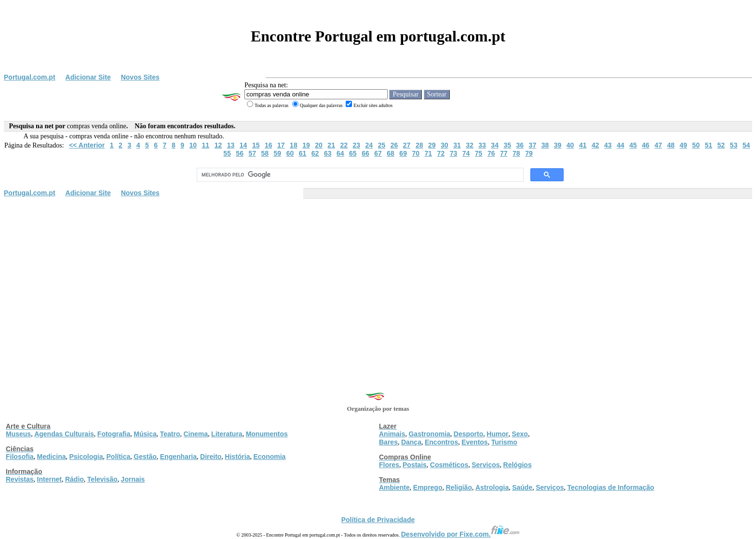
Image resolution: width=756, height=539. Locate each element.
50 (696, 145)
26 (394, 145)
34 (495, 145)
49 (684, 145)
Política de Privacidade (378, 520)
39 (558, 145)
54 (746, 145)
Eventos (474, 442)
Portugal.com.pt (30, 77)
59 (278, 153)
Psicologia (86, 457)
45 (633, 145)
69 (403, 153)
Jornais (133, 479)
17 (281, 145)
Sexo (520, 434)
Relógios (518, 465)
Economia (269, 457)
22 (344, 145)
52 (721, 145)
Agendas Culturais (64, 434)
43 (608, 145)
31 (457, 145)
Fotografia (114, 434)
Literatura (227, 434)
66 (365, 153)
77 (504, 153)
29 (432, 145)
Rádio (74, 479)
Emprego (428, 487)
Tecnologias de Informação (611, 487)
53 (734, 145)
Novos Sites (140, 77)
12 (218, 145)
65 (353, 153)
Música (145, 434)
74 (466, 153)
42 (595, 145)
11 (206, 145)
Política (119, 457)
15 (256, 145)
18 (294, 145)
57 (252, 153)
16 (269, 145)
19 (306, 145)
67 (378, 153)
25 (382, 145)
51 (709, 145)
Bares (388, 442)
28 (419, 145)
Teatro (170, 434)
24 (369, 145)
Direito (211, 457)
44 (621, 145)
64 (340, 153)
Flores (389, 465)
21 (331, 145)
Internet (49, 479)
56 (240, 153)
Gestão (145, 457)
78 (516, 153)
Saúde (522, 487)
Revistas (20, 479)
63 (328, 153)
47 (658, 145)
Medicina (52, 457)
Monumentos (267, 434)
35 (507, 145)
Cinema (196, 434)
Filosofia (20, 457)
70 (416, 153)
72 (441, 153)
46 (646, 145)
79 (529, 153)
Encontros (441, 442)
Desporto (468, 434)
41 (583, 145)
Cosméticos (449, 465)
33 (482, 145)
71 (429, 153)
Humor (497, 434)
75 (479, 153)
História (237, 457)
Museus (18, 434)
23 (357, 145)
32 (470, 145)
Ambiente (394, 487)
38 (545, 145)
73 (454, 153)
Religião (459, 487)
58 (265, 153)
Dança (411, 442)
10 (193, 145)
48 (671, 145)
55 (227, 153)
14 (243, 145)
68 (391, 153)
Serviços (486, 465)
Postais (415, 465)
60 (290, 153)
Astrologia (492, 487)
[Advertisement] (378, 273)
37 (533, 145)
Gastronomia (429, 434)
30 (445, 145)
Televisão (102, 479)
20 (319, 145)
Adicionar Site (88, 77)
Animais (392, 434)
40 (570, 145)
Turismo (504, 442)
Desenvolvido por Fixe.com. (460, 534)
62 (315, 153)
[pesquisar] (359, 175)
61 (303, 153)
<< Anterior (87, 145)
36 (520, 145)
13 (231, 145)
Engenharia (178, 457)
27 (407, 145)
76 (491, 153)
